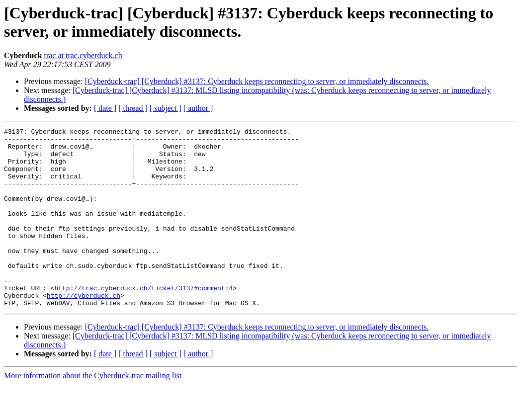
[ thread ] (133, 108)
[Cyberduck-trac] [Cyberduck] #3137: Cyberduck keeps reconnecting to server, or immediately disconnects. (257, 81)
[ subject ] (166, 108)
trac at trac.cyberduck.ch (83, 55)
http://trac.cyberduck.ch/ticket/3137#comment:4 (143, 321)
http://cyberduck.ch (84, 330)
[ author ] (198, 108)
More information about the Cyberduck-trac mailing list (93, 411)
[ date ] (105, 108)
